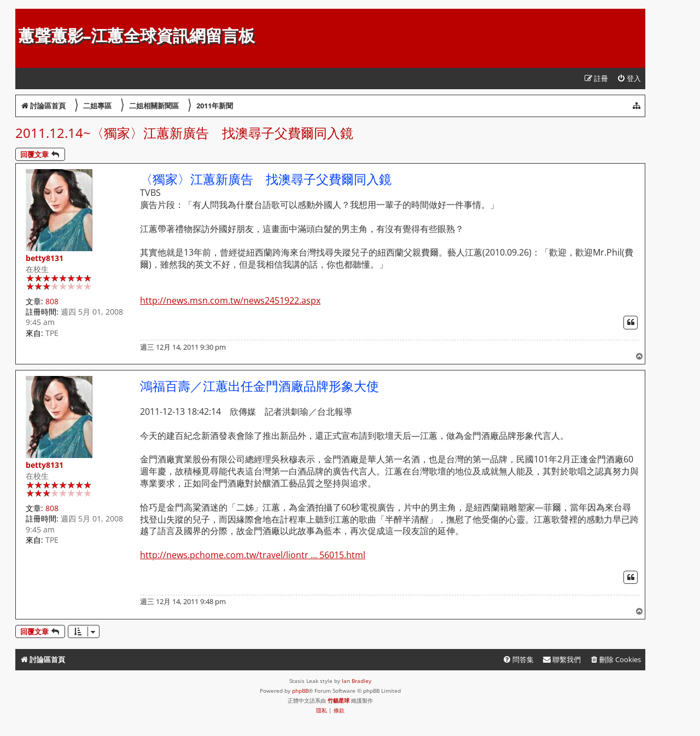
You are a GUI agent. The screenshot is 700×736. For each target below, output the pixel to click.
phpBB (300, 691)
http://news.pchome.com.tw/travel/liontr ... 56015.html (253, 555)
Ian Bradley (357, 681)
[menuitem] (629, 79)
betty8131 (45, 258)
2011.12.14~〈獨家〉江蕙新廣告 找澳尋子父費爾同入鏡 (184, 133)
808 (52, 301)
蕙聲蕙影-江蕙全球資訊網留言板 (136, 36)
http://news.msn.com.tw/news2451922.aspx (230, 301)
